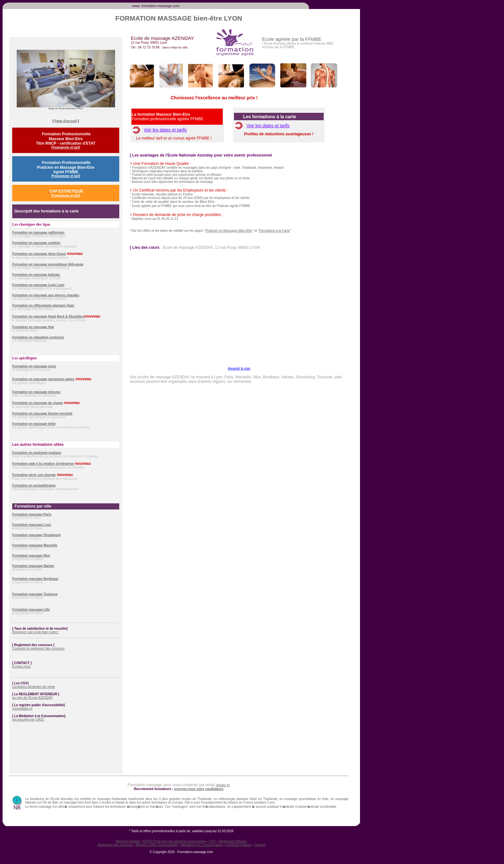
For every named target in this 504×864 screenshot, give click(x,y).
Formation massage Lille (31, 610)
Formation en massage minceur (36, 392)
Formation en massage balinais (36, 275)
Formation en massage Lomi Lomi (38, 285)
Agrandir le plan (239, 369)
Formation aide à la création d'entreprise (43, 464)
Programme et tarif (66, 147)
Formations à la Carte (274, 231)
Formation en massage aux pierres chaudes (46, 295)
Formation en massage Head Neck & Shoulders (48, 316)
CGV (212, 841)
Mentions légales (128, 841)
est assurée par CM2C (28, 720)
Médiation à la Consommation (202, 845)
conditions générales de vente (34, 687)
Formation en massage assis (34, 366)
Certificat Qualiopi (239, 845)
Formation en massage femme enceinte (42, 414)
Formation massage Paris (32, 514)
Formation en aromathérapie (34, 486)
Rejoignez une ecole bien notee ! (36, 632)
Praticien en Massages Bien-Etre (229, 231)
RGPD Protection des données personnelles (174, 841)
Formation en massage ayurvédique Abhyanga (48, 264)
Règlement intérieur (233, 841)
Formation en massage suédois (36, 243)
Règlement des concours (115, 845)
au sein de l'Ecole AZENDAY (33, 698)
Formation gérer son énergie (34, 475)
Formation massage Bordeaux (35, 579)
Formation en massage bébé (34, 424)
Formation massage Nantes (33, 566)
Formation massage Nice (31, 556)
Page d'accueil (66, 121)
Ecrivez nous (21, 666)
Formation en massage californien (38, 233)
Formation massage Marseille (35, 545)
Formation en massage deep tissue (39, 254)
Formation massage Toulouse (35, 594)
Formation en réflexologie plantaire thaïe (43, 306)
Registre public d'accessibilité (157, 845)
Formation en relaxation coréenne (38, 337)
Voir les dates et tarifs (165, 130)
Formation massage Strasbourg (36, 535)
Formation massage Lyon (32, 525)
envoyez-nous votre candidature (199, 789)
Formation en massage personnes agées (43, 379)
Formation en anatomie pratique (37, 453)
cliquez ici (223, 785)
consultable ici (22, 709)
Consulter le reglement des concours (38, 648)
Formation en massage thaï (33, 327)
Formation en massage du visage (38, 403)
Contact (260, 845)
